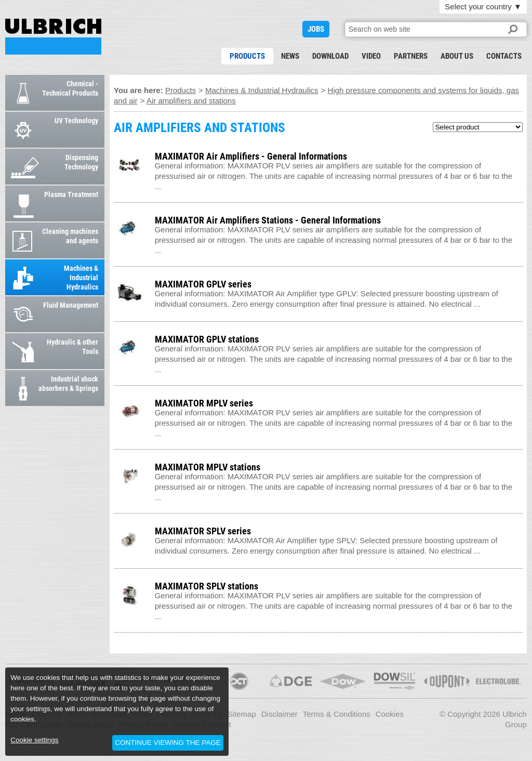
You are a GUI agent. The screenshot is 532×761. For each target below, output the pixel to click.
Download (330, 56)
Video (371, 56)
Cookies (390, 714)
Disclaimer (280, 714)
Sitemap (242, 714)
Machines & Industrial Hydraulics (262, 90)
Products (247, 56)
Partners (411, 56)
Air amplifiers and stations (191, 101)
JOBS (316, 29)
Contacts (504, 56)
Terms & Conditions (337, 714)
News (290, 56)
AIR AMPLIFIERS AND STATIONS (53, 37)
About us (457, 56)
